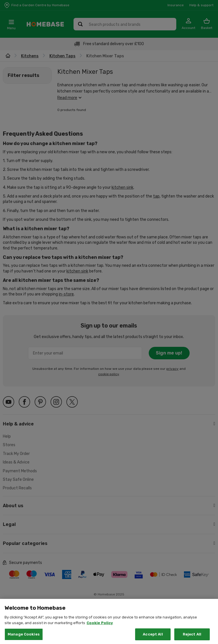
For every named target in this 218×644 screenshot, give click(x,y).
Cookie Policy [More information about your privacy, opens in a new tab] (100, 631)
